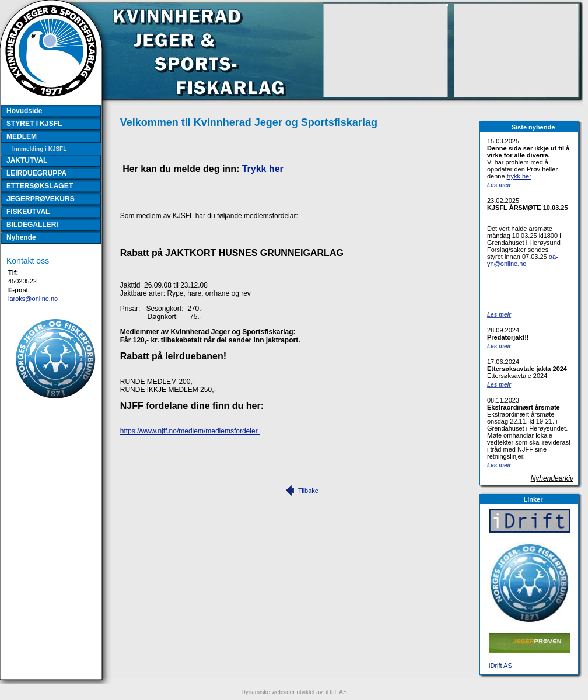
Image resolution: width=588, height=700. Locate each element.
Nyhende (21, 237)
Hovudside (24, 111)
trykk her (519, 176)
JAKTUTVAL (27, 160)
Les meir (499, 185)
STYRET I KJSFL (34, 124)
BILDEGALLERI (32, 225)
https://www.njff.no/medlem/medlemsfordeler (190, 431)
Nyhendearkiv (552, 478)
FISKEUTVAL (28, 212)
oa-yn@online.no (523, 260)
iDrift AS (501, 666)
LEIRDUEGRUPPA (36, 173)
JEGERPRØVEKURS (41, 199)
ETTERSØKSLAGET (40, 186)
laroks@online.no (33, 299)
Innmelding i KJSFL (39, 149)
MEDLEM (22, 136)
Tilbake (308, 491)
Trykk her (263, 169)
